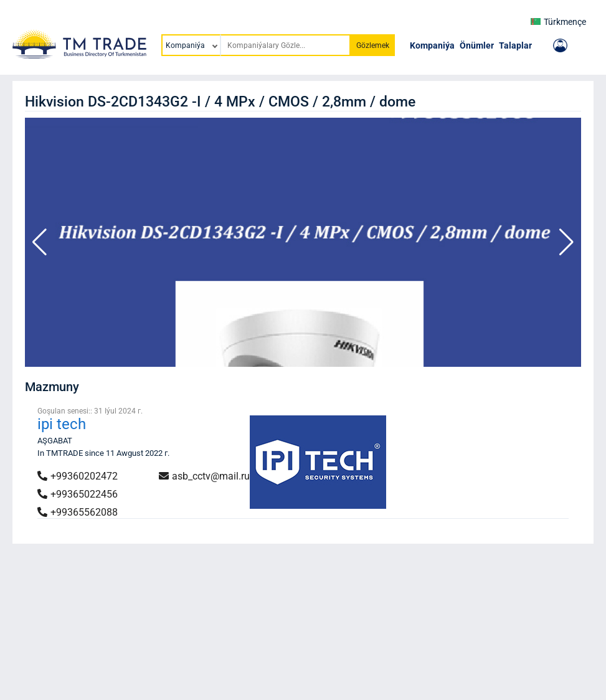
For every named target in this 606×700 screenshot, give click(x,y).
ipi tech (62, 424)
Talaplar (515, 45)
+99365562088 (78, 512)
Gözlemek (373, 45)
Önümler (477, 45)
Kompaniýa (432, 45)
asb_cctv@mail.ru (204, 476)
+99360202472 (78, 476)
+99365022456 (78, 494)
